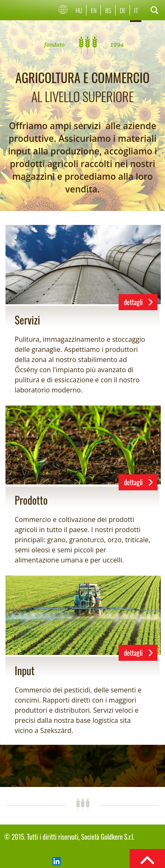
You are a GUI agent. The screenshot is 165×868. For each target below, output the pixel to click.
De (123, 10)
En (94, 10)
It (136, 10)
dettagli (134, 302)
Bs (108, 10)
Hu (79, 10)
